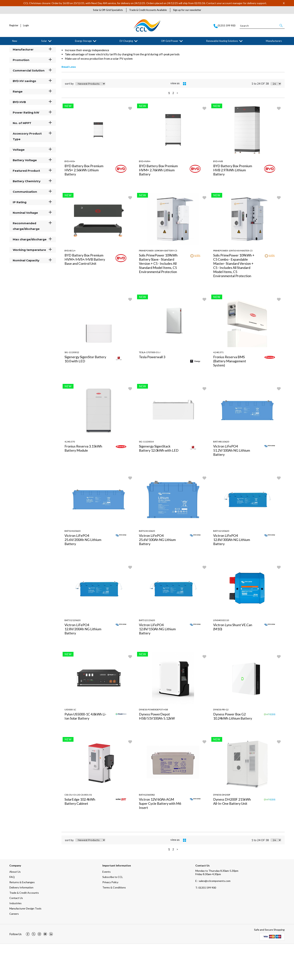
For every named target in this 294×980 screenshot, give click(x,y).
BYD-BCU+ (70, 287)
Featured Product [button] (33, 207)
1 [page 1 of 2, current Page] (169, 129)
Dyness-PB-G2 (221, 746)
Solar (44, 41)
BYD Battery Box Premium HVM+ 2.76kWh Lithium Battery (158, 206)
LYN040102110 (221, 656)
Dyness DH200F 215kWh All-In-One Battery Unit (232, 837)
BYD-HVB (218, 197)
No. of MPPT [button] (33, 159)
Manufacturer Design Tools (25, 945)
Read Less (69, 103)
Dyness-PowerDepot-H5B (153, 746)
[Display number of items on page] (276, 120)
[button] (281, 26)
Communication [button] (33, 228)
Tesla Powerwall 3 (152, 393)
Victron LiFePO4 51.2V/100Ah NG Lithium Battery (232, 486)
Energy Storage (83, 41)
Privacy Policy (110, 918)
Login (26, 25)
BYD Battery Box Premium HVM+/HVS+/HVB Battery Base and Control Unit (85, 295)
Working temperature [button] (33, 286)
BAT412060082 (147, 831)
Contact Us (16, 934)
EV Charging (126, 41)
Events (106, 908)
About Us (15, 908)
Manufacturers (274, 41)
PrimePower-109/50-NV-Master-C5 (233, 287)
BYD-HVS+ (70, 197)
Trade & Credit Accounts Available (148, 10)
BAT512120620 (72, 656)
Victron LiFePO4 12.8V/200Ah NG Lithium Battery (83, 665)
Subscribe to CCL (113, 913)
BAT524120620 (72, 567)
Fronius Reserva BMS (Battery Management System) (230, 397)
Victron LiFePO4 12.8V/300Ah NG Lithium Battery (232, 576)
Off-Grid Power (170, 41)
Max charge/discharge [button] (33, 275)
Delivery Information (21, 924)
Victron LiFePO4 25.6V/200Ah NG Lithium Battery (83, 576)
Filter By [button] (19, 58)
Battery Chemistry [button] (33, 217)
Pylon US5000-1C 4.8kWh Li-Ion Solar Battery (85, 752)
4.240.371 (218, 388)
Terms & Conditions (114, 924)
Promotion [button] (33, 96)
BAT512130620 (221, 567)
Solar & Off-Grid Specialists (108, 10)
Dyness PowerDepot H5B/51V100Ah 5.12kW (157, 752)
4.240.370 (70, 478)
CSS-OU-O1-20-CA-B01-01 (78, 831)
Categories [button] (33, 64)
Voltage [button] (33, 186)
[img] (28, 970)
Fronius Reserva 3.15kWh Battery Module (83, 484)
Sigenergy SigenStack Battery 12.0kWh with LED (159, 484)
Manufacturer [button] (33, 85)
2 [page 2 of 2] (173, 129)
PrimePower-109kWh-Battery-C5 (158, 287)
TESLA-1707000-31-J (150, 388)
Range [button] (33, 127)
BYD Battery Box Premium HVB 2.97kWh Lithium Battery (233, 206)
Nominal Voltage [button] (33, 249)
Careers (14, 950)
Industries (15, 939)
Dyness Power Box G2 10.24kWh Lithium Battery (233, 752)
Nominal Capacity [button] (33, 296)
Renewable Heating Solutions (222, 41)
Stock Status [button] (33, 75)
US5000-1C (70, 746)
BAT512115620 (147, 656)
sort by (69, 120)
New (15, 41)
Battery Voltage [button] (33, 196)
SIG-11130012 (72, 388)
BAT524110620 (147, 567)
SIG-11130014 (146, 478)
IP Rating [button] (33, 238)
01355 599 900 (206, 924)
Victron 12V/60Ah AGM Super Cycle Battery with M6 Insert (160, 839)
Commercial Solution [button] (33, 106)
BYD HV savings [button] (33, 117)
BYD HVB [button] (33, 138)
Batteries (40, 48)
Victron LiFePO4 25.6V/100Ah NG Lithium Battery (157, 576)
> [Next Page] (177, 129)
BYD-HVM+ (145, 197)
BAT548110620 (221, 478)
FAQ (12, 913)
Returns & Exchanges (22, 918)
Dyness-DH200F (222, 831)
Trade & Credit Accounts (24, 929)
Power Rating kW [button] (33, 149)
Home (12, 48)
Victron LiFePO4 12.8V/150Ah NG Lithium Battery (157, 665)
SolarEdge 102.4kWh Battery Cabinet (80, 837)
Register (14, 25)
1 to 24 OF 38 (260, 120)
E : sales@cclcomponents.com (213, 917)
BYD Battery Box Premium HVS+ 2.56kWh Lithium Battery (84, 206)
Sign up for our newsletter (187, 10)
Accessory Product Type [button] (33, 172)
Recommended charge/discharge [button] (33, 262)
